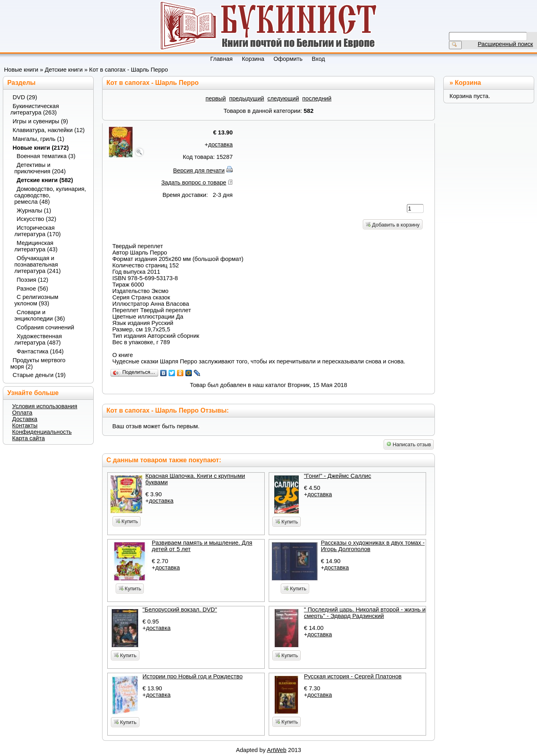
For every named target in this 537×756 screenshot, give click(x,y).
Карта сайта (28, 438)
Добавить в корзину (392, 225)
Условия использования (45, 406)
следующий (283, 98)
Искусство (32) (37, 219)
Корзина (468, 83)
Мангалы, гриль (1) (39, 139)
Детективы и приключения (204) (40, 168)
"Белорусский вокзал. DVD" (180, 610)
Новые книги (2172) (41, 148)
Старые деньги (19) (39, 375)
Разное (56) (33, 289)
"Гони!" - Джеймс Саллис (338, 476)
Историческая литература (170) (38, 231)
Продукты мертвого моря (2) (38, 363)
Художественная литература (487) (38, 339)
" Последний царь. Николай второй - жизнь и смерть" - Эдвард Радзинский (365, 613)
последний (317, 98)
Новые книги (21, 70)
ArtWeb (277, 750)
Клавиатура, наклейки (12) (49, 130)
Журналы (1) (34, 211)
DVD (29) (25, 97)
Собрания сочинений (46, 327)
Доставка (25, 419)
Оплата (22, 413)
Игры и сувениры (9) (40, 121)
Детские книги (64, 70)
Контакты (25, 425)
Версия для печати (199, 170)
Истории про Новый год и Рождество (193, 676)
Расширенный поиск (505, 44)
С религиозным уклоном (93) (36, 300)
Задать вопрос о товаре (194, 182)
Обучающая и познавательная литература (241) (38, 265)
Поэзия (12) (33, 280)
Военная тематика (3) (46, 156)
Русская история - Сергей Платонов (353, 676)
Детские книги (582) (45, 180)
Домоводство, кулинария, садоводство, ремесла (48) (50, 195)
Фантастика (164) (40, 351)
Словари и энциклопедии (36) (40, 315)
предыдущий (246, 98)
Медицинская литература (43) (36, 246)
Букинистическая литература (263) (35, 109)
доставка (220, 144)
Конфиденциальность (42, 432)
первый (216, 98)
